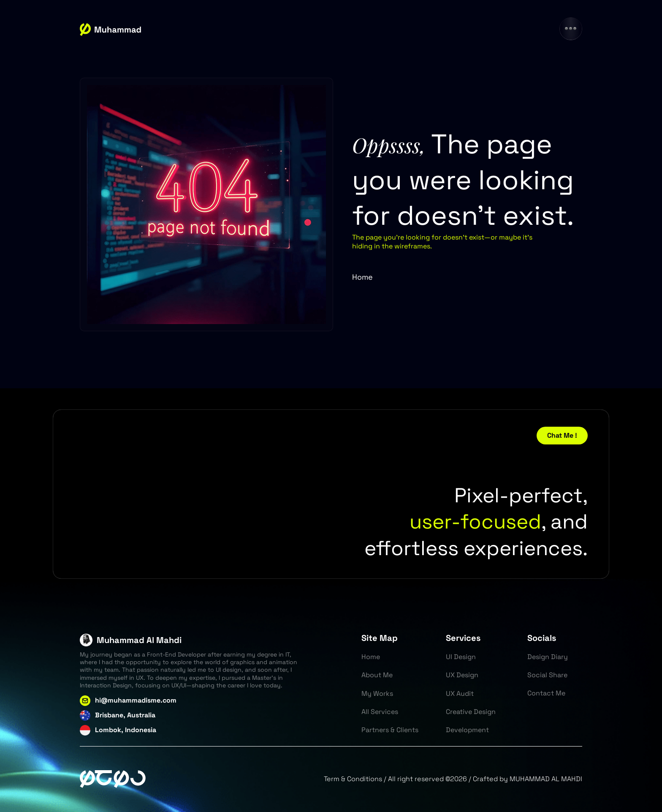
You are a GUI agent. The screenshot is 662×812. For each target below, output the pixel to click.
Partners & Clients (390, 730)
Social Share (547, 675)
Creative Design (471, 712)
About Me (377, 675)
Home (362, 277)
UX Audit (460, 693)
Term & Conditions (353, 779)
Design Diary (548, 657)
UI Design (461, 657)
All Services (380, 712)
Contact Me (546, 693)
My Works (377, 693)
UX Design (462, 675)
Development (467, 730)
